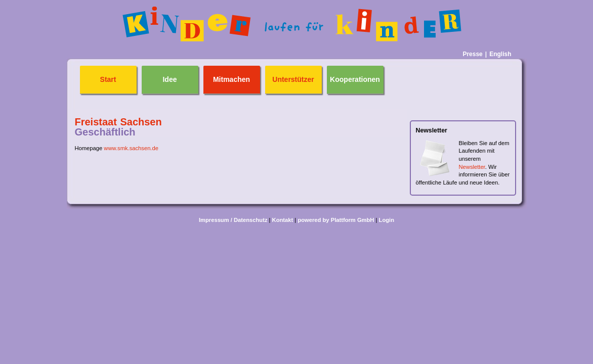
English (500, 54)
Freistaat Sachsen (118, 122)
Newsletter (472, 167)
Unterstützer (293, 80)
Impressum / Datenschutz (233, 220)
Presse (472, 54)
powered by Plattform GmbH (336, 220)
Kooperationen (355, 80)
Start (108, 80)
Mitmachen (231, 80)
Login (387, 220)
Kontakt (283, 220)
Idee (170, 80)
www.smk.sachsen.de (131, 148)
